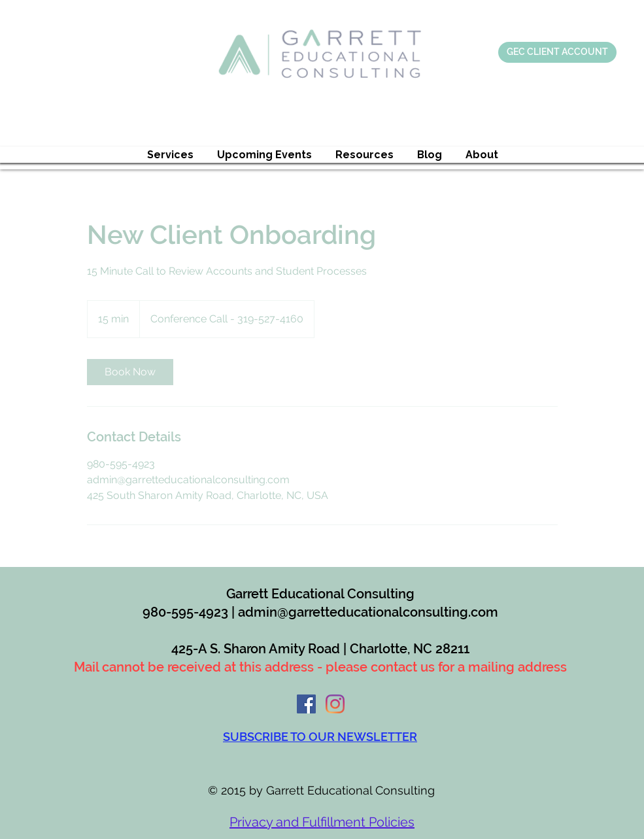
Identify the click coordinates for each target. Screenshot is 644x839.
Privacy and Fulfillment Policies (322, 822)
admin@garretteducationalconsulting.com (368, 612)
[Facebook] (306, 704)
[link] (130, 372)
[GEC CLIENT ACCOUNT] (557, 52)
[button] (170, 155)
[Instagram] (335, 704)
